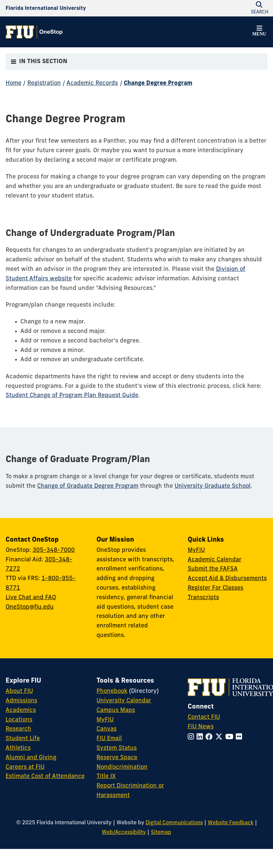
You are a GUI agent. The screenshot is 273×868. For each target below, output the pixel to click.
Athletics (18, 748)
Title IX (106, 776)
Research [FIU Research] (18, 729)
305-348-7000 (54, 550)
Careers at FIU (25, 767)
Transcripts (203, 598)
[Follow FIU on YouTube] (231, 737)
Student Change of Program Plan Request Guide (72, 396)
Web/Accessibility (124, 833)
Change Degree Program (158, 83)
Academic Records (92, 83)
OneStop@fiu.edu (30, 607)
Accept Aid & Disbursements (227, 579)
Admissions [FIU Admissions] (21, 701)
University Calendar (124, 701)
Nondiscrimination (122, 767)
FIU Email (109, 739)
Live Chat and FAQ (31, 598)
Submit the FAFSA (213, 569)
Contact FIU (204, 717)
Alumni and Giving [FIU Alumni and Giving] (31, 758)
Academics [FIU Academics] (21, 710)
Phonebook (112, 691)
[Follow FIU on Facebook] (210, 737)
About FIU (19, 691)
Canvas (107, 729)
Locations (19, 720)
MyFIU (196, 550)
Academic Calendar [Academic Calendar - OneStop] (215, 560)
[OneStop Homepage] (34, 32)
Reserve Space (117, 758)
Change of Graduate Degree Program (88, 486)
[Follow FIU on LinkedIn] (201, 737)
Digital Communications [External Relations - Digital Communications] (174, 823)
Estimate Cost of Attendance (45, 776)
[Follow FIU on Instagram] (192, 737)
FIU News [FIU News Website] (201, 727)
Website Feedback (231, 823)
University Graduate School (213, 486)
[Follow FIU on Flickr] (240, 737)
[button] (259, 32)
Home (14, 83)
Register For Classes (216, 588)
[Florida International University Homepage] (46, 8)
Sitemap (161, 833)
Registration (44, 83)
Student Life (23, 739)
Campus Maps (116, 710)
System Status (117, 748)
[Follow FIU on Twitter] (220, 737)
